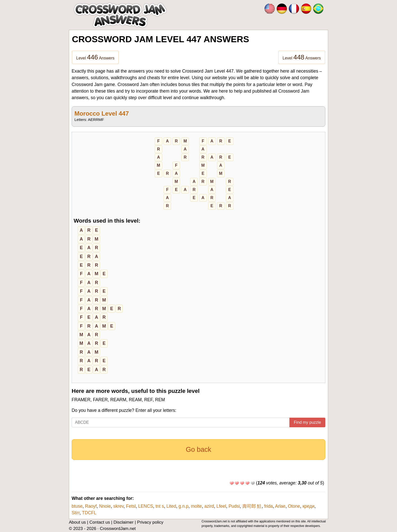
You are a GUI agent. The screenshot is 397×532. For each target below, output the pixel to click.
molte (196, 506)
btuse (77, 506)
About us (77, 522)
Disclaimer (123, 522)
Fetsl (131, 506)
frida (268, 506)
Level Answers (95, 57)
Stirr (76, 513)
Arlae (280, 506)
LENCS (146, 506)
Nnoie (105, 506)
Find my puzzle (307, 422)
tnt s (160, 506)
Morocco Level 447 (102, 113)
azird (209, 506)
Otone (294, 506)
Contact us (100, 522)
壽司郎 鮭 (252, 506)
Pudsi (234, 506)
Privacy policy (150, 522)
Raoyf (91, 506)
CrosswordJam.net (118, 529)
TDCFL (89, 513)
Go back (199, 450)
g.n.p (183, 506)
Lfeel (221, 506)
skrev (118, 506)
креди (309, 506)
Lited (171, 506)
